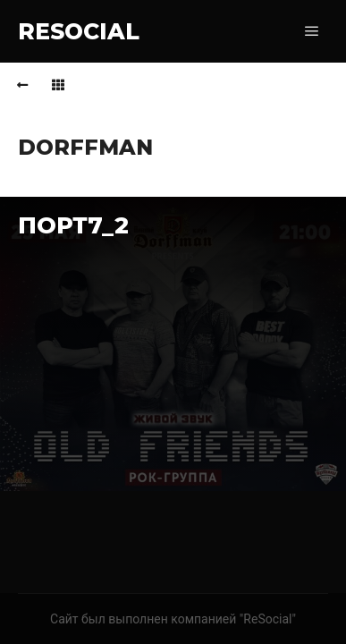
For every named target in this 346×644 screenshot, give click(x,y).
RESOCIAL (79, 31)
